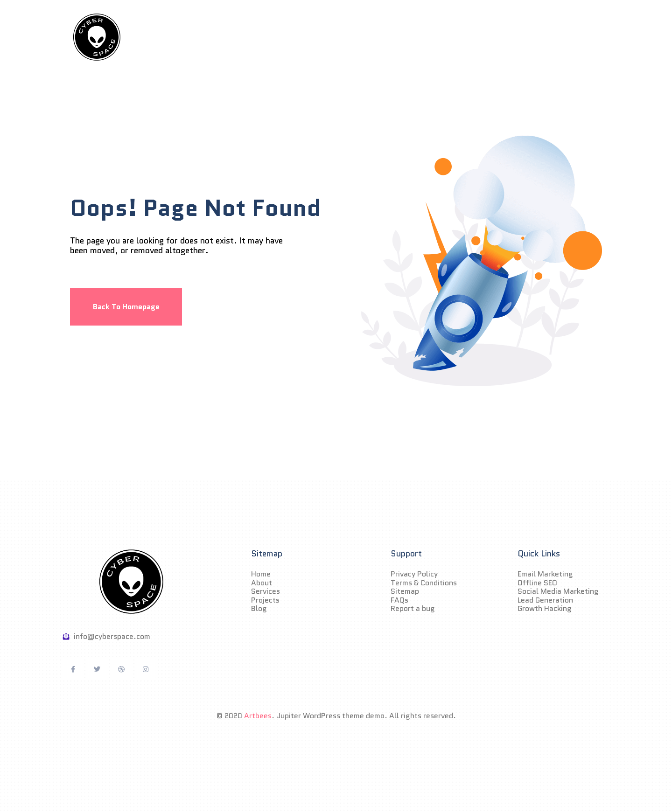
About (287, 37)
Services (335, 37)
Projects (388, 37)
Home (243, 37)
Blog (433, 37)
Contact (478, 37)
